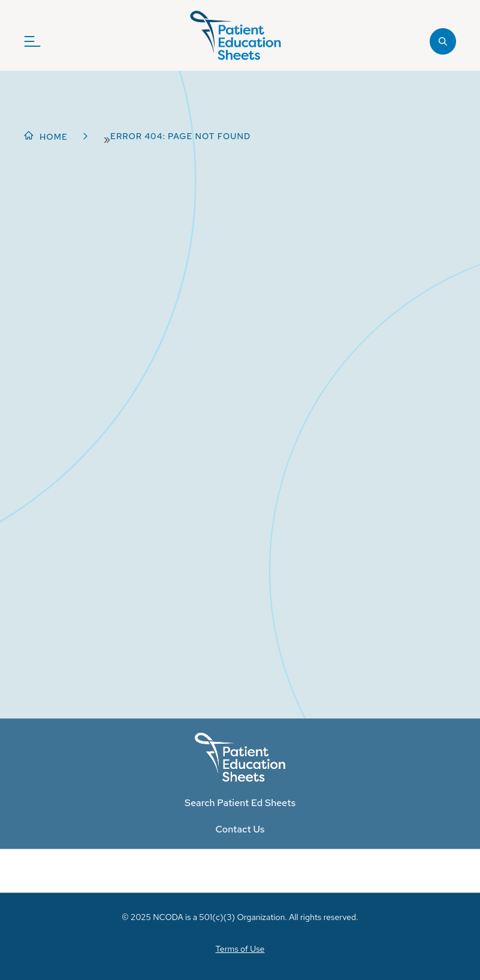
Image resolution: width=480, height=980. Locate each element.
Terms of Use (240, 949)
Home (54, 137)
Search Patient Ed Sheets (240, 803)
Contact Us (240, 829)
